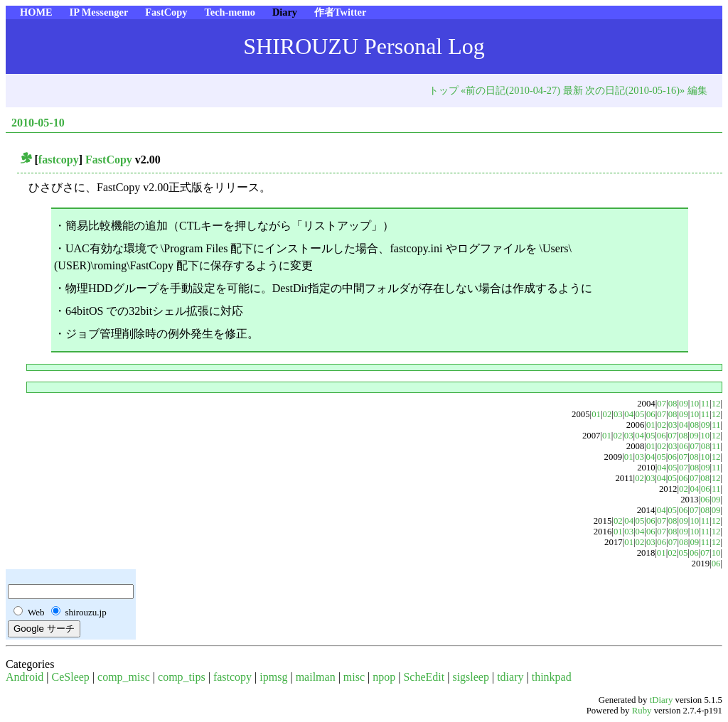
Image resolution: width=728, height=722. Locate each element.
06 (651, 414)
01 (596, 414)
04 (629, 414)
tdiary (510, 677)
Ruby (642, 711)
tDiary (662, 700)
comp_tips (182, 677)
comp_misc (124, 677)
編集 (697, 90)
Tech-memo (229, 12)
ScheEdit (424, 677)
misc (354, 677)
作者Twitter (340, 12)
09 (684, 404)
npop (384, 677)
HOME (36, 12)
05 (640, 414)
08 (673, 404)
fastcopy (59, 160)
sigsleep (471, 677)
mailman (316, 677)
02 (607, 414)
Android (25, 677)
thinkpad (552, 677)
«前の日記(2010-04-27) (510, 90)
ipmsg (273, 677)
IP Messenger (99, 12)
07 (662, 404)
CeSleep (71, 677)
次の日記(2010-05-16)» (635, 90)
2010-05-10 (38, 123)
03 (618, 414)
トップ (444, 90)
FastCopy (166, 12)
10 (694, 404)
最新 (573, 90)
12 (716, 404)
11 (705, 404)
